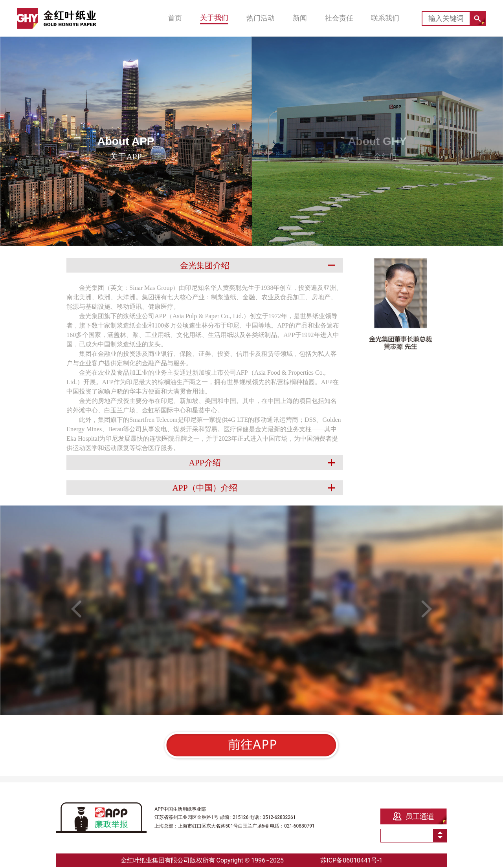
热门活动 (261, 18)
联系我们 (385, 18)
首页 (175, 18)
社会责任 (339, 18)
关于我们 (214, 18)
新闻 (300, 18)
